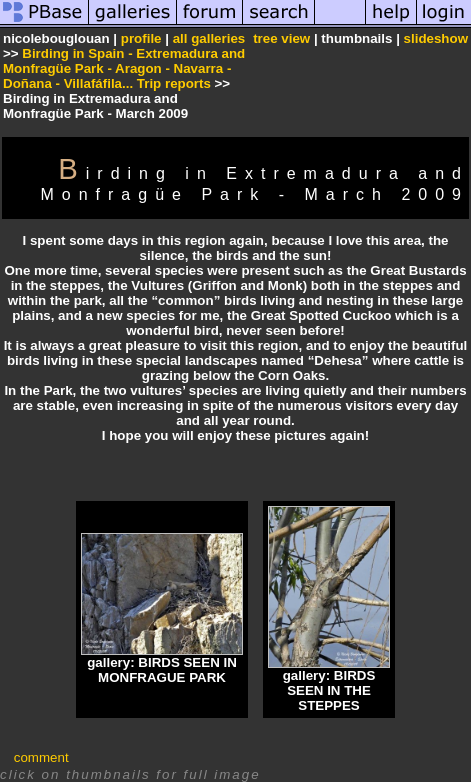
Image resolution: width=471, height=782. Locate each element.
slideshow (436, 38)
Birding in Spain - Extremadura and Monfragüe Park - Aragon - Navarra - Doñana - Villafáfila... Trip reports (124, 68)
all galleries (209, 38)
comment (41, 757)
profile (141, 38)
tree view (281, 38)
